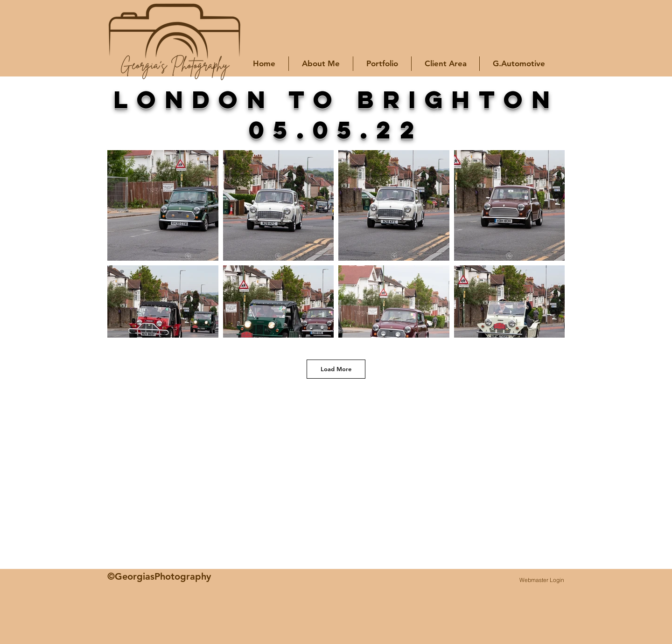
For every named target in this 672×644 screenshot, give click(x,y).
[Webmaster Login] (542, 580)
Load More (336, 369)
